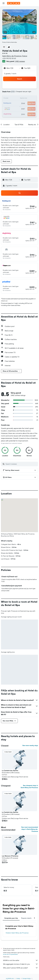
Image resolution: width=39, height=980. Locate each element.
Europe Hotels (27, 978)
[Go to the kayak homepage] (14, 3)
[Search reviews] (21, 464)
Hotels (18, 978)
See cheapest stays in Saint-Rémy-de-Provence (29, 786)
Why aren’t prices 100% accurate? (21, 968)
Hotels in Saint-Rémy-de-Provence (17, 933)
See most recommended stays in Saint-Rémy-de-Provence (30, 829)
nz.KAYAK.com (10, 978)
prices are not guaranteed (10, 954)
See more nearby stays (30, 745)
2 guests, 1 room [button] (10, 73)
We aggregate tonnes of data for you (21, 964)
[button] (4, 3)
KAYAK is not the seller (21, 960)
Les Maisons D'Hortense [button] (10, 856)
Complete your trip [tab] (11, 918)
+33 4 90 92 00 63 (9, 58)
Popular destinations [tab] (29, 918)
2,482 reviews (20, 61)
